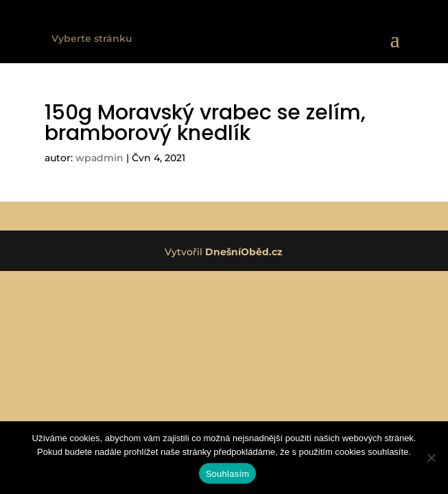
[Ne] (431, 458)
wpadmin (99, 158)
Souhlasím (228, 474)
